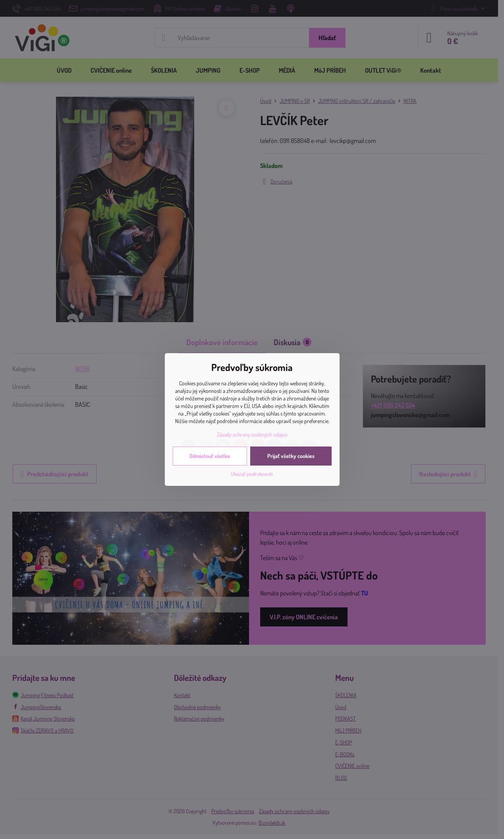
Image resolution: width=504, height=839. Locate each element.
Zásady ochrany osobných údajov (252, 434)
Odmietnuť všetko (210, 456)
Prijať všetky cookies (291, 456)
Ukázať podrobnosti (252, 474)
